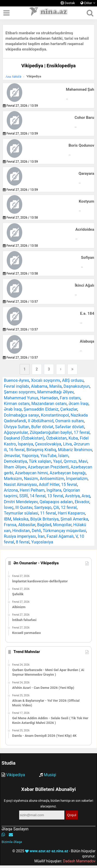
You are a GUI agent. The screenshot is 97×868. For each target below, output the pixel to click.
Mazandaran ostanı (49, 404)
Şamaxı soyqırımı (20, 392)
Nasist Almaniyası (20, 485)
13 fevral (55, 496)
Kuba (73, 438)
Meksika (21, 519)
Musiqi (50, 775)
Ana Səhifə (13, 76)
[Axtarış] (90, 13)
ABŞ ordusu (73, 380)
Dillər (88, 3)
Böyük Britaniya (44, 519)
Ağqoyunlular (16, 432)
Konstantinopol (55, 415)
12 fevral (69, 507)
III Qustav (24, 507)
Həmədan (49, 398)
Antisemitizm (52, 479)
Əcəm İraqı (79, 404)
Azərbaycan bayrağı (68, 473)
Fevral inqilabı (17, 386)
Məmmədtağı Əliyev (55, 392)
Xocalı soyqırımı (46, 380)
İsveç (9, 507)
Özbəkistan (56, 438)
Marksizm (13, 479)
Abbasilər (27, 525)
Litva (68, 444)
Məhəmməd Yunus (21, 398)
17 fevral (82, 432)
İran (41, 536)
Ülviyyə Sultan (17, 427)
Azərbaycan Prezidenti (48, 467)
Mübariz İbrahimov (75, 450)
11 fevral (48, 513)
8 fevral (23, 542)
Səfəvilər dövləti (70, 427)
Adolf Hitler (49, 485)
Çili (56, 507)
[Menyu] (6, 13)
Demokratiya (15, 461)
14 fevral (38, 496)
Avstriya (72, 496)
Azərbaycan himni (31, 473)
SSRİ (23, 496)
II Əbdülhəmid (41, 421)
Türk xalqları (40, 461)
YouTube (48, 456)
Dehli (36, 531)
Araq (86, 496)
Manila (55, 386)
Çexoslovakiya (48, 444)
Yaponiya (30, 456)
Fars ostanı (70, 398)
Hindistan (21, 531)
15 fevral (69, 485)
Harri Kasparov (71, 513)
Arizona (11, 490)
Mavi (83, 461)
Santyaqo (43, 507)
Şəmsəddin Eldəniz (41, 409)
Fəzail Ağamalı (60, 536)
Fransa (10, 525)
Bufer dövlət (42, 427)
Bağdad (44, 525)
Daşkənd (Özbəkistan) (24, 438)
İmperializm (77, 479)
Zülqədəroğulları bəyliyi (51, 432)
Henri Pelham (32, 490)
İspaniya (25, 444)
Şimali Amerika (74, 519)
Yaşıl (57, 461)
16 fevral (17, 450)
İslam (63, 456)
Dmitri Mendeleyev (21, 502)
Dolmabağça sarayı (21, 415)
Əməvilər (12, 456)
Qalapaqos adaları (56, 502)
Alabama (39, 386)
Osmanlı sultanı (70, 421)
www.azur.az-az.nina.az (47, 851)
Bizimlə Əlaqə (12, 842)
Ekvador (82, 502)
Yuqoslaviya (42, 542)
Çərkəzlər (69, 409)
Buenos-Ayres (17, 380)
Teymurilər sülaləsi (21, 513)
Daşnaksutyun (77, 386)
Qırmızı (70, 461)
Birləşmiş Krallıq (41, 450)
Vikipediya (16, 775)
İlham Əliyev (15, 467)
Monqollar (62, 525)
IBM (8, 519)
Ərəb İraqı (13, 409)
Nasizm (31, 479)
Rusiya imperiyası (20, 536)
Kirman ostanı (17, 404)
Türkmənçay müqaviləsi (64, 531)
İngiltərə (54, 490)
